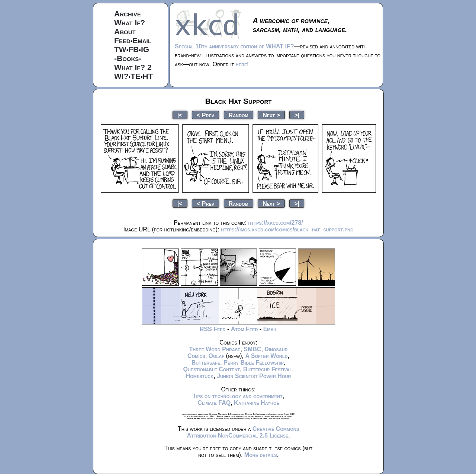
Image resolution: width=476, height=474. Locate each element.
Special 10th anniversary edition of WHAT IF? (234, 46)
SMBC (252, 349)
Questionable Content (211, 369)
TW (120, 49)
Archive (128, 14)
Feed (122, 40)
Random (239, 115)
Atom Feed (245, 329)
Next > (271, 115)
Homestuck (200, 376)
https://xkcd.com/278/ (276, 223)
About (125, 31)
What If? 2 (133, 67)
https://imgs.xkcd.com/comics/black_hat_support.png (287, 229)
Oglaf (216, 356)
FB (134, 49)
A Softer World (266, 356)
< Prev (205, 115)
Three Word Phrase (215, 349)
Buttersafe (206, 363)
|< (180, 115)
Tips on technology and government (238, 396)
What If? (130, 23)
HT (148, 76)
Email (142, 40)
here (242, 64)
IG (145, 49)
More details (261, 455)
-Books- (128, 58)
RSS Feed (213, 329)
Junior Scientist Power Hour (254, 376)
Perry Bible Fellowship (254, 363)
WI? (121, 76)
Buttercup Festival (268, 369)
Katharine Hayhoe (257, 403)
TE (136, 76)
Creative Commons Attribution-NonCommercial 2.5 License (243, 432)
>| (297, 115)
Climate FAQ (214, 403)
